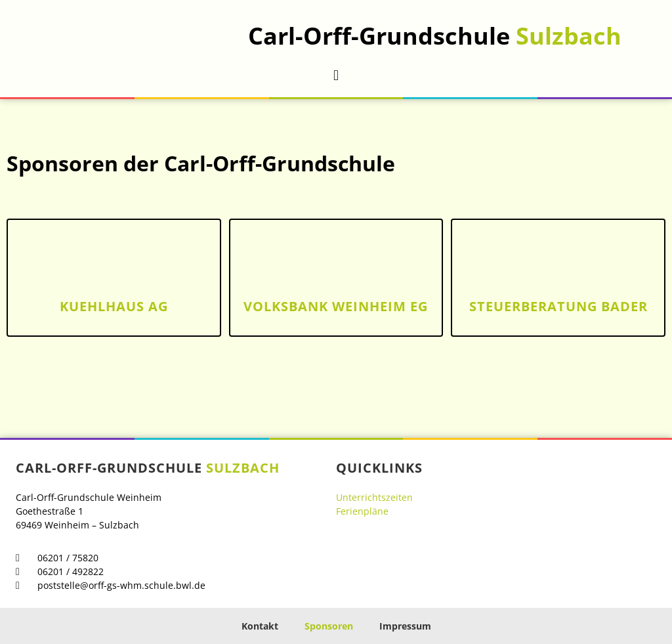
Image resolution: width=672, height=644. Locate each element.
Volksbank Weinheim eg (336, 306)
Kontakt (260, 626)
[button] (336, 76)
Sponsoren (329, 626)
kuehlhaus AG (114, 306)
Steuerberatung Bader (558, 306)
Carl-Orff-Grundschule (435, 36)
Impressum (405, 626)
